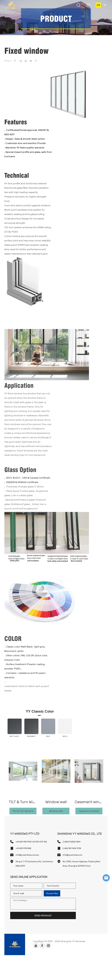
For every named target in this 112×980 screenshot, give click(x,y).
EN (98, 5)
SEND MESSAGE (43, 916)
